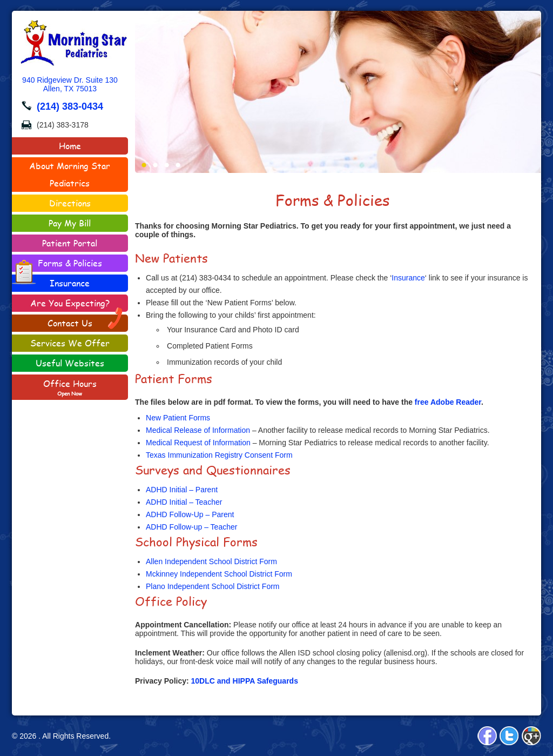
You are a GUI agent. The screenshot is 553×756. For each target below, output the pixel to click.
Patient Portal (70, 243)
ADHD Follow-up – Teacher (191, 527)
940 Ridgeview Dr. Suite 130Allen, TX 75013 (70, 84)
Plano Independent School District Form (213, 586)
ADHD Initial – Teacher (184, 502)
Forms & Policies (57, 264)
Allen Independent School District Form (211, 561)
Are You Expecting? (70, 303)
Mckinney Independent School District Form (219, 574)
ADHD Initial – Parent (182, 490)
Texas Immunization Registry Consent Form (219, 455)
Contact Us (86, 322)
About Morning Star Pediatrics (70, 174)
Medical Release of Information (198, 430)
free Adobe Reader (448, 402)
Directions (70, 203)
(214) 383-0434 (70, 106)
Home (70, 146)
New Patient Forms (178, 418)
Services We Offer (70, 343)
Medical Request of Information (198, 443)
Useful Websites (70, 363)
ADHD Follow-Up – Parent (190, 514)
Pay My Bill (70, 223)
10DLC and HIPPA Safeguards (245, 681)
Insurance (70, 283)
